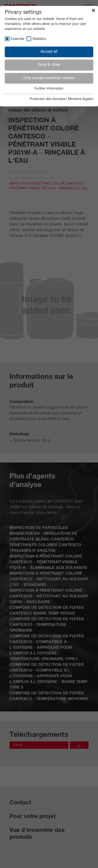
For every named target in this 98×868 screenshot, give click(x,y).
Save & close (49, 65)
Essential (17, 39)
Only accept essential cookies (49, 78)
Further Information (49, 89)
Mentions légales (81, 99)
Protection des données (47, 99)
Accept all (49, 52)
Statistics (39, 39)
